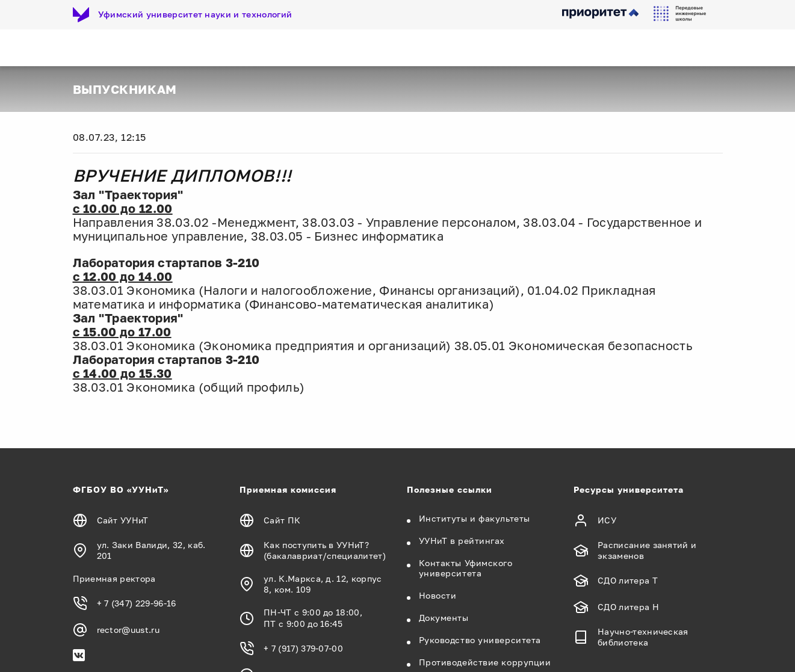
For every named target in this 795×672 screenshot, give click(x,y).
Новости (438, 595)
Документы (444, 618)
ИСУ (607, 520)
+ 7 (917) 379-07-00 (303, 648)
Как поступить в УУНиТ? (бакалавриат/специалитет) (325, 550)
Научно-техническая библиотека (643, 637)
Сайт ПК (282, 520)
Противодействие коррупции (485, 662)
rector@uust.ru (128, 630)
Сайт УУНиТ (123, 520)
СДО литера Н (628, 607)
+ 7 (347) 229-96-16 (137, 603)
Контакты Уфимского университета (466, 568)
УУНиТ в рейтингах (462, 541)
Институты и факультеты (475, 518)
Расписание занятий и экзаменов (647, 550)
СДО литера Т (628, 580)
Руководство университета (480, 640)
